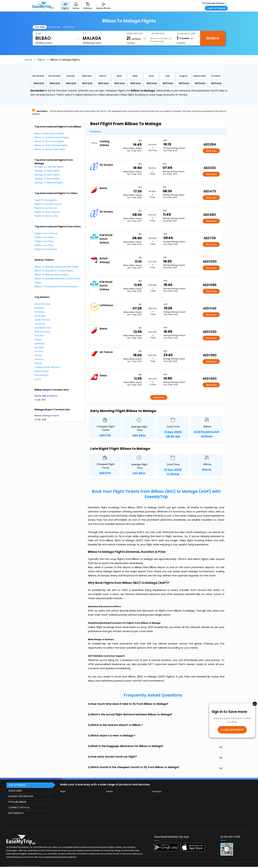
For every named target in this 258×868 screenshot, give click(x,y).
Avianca (39, 359)
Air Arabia (40, 316)
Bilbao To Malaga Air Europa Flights (54, 271)
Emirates (39, 308)
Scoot (38, 379)
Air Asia (39, 351)
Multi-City (69, 27)
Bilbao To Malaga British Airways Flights (56, 286)
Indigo (38, 340)
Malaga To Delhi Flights (47, 171)
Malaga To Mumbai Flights (49, 183)
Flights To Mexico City (46, 216)
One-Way (40, 27)
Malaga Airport (51, 416)
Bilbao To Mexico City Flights (50, 149)
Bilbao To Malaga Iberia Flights (51, 275)
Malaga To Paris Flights (47, 175)
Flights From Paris (44, 241)
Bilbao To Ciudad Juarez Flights (52, 137)
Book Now (211, 151)
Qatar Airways (42, 320)
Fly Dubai (39, 312)
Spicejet (39, 347)
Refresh (39, 83)
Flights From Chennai (46, 233)
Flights (41, 60)
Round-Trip (54, 27)
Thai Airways (41, 375)
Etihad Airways (43, 304)
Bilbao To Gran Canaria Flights (51, 145)
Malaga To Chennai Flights (49, 167)
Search (213, 38)
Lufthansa (40, 343)
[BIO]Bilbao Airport (44, 43)
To (84, 34)
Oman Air (40, 324)
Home (28, 60)
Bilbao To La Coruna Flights (49, 141)
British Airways (42, 332)
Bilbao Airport (50, 396)
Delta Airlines (42, 371)
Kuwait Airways (43, 328)
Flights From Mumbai (46, 249)
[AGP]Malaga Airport (92, 43)
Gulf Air (38, 355)
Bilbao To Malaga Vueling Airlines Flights (57, 267)
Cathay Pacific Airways (47, 367)
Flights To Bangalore (46, 200)
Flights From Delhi (44, 237)
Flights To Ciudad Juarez (48, 204)
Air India (39, 336)
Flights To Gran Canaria (47, 212)
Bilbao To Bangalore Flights (50, 133)
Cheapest (95, 131)
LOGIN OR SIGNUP (232, 730)
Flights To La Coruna (45, 208)
